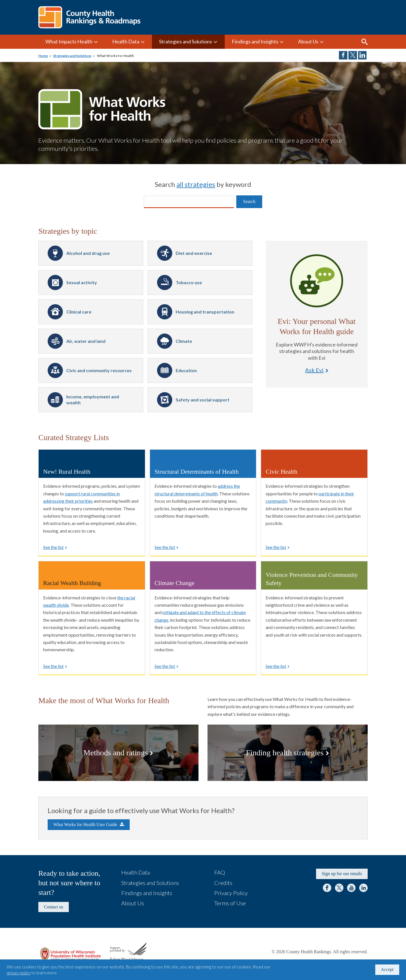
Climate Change (175, 583)
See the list (53, 547)
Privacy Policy (231, 893)
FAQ (220, 872)
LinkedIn (363, 888)
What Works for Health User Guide (85, 825)
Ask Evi (317, 281)
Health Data (126, 41)
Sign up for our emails (342, 874)
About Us (308, 41)
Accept (387, 969)
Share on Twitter (353, 55)
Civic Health (281, 472)
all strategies (196, 184)
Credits (223, 883)
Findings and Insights (255, 41)
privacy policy (19, 973)
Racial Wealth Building (72, 583)
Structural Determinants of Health (197, 472)
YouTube (351, 888)
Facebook (327, 888)
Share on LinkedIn (362, 55)
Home (43, 56)
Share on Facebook (343, 55)
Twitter (339, 888)
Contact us (54, 907)
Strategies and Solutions (186, 41)
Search (365, 42)
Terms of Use (230, 903)
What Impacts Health (69, 41)
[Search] (189, 202)
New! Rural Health (67, 472)
